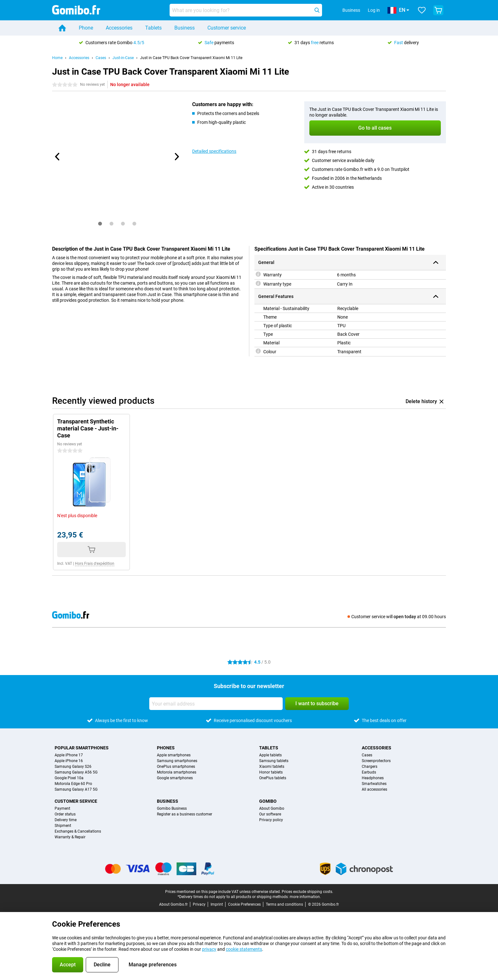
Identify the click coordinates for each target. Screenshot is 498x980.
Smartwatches (374, 784)
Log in (374, 10)
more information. (305, 897)
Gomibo (268, 801)
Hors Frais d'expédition (95, 564)
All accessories (374, 789)
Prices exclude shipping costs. (307, 892)
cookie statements (244, 949)
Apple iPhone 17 (69, 755)
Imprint (217, 904)
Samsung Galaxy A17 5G (76, 789)
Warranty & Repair (70, 837)
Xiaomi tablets (272, 767)
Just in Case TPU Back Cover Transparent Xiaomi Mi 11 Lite (191, 58)
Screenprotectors (376, 761)
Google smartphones (175, 778)
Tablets (153, 28)
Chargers (370, 767)
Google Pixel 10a (69, 778)
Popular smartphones (82, 748)
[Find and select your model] (246, 10)
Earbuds (369, 772)
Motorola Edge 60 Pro (73, 784)
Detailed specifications (214, 151)
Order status (65, 814)
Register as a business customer (185, 814)
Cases (101, 58)
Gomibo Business (172, 808)
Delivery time (66, 820)
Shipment (63, 826)
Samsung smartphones (177, 761)
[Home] (62, 28)
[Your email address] (216, 704)
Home (57, 58)
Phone (86, 28)
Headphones (373, 778)
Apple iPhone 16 (69, 761)
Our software (270, 814)
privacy (209, 949)
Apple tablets (270, 755)
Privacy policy (271, 820)
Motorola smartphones (177, 772)
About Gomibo (272, 808)
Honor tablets (271, 772)
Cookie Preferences (244, 904)
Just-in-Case (123, 58)
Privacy (199, 904)
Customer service (227, 28)
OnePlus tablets (273, 778)
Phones (166, 748)
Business (185, 28)
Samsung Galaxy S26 (73, 767)
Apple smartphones (174, 755)
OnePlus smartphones (176, 767)
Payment (62, 808)
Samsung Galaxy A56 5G (76, 772)
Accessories (119, 28)
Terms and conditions (284, 904)
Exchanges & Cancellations (78, 831)
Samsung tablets (274, 761)
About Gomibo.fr (173, 904)
